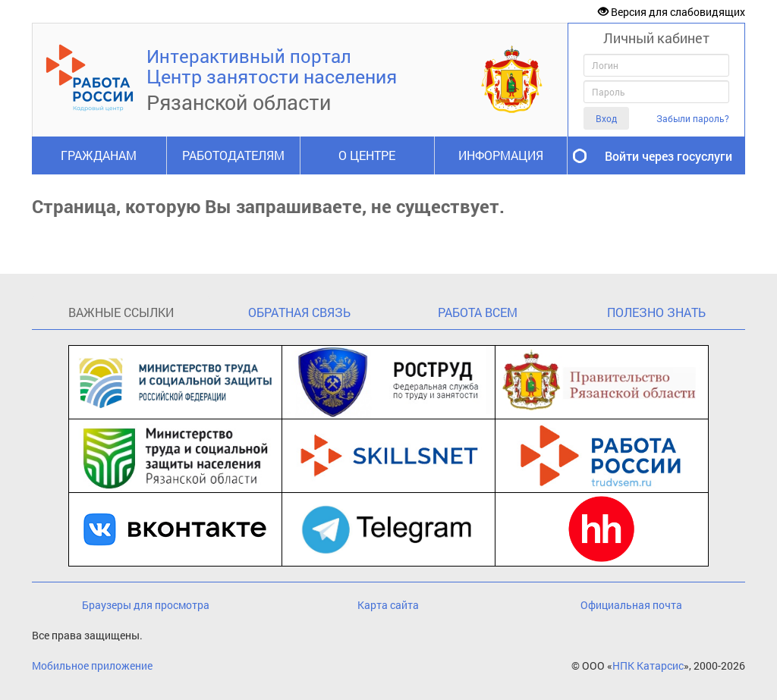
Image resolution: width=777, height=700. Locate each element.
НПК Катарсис (648, 665)
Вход (606, 118)
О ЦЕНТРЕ (367, 155)
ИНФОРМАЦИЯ (501, 155)
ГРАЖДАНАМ (99, 155)
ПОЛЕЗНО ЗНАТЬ (656, 312)
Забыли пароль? (693, 119)
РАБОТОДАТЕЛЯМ (233, 155)
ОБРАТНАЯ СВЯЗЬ (299, 312)
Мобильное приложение (92, 665)
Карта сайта (388, 605)
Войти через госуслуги (668, 156)
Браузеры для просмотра (146, 605)
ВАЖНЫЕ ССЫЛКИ (121, 312)
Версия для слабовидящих (672, 12)
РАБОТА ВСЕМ (478, 312)
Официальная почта (631, 605)
